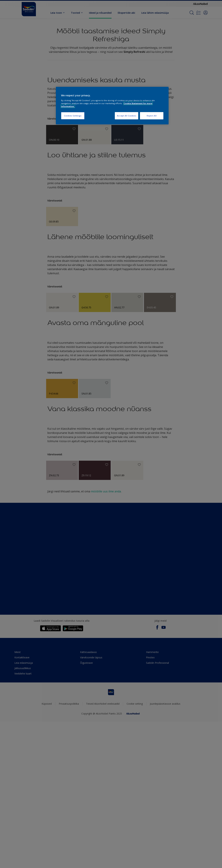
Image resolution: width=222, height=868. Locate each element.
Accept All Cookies (127, 116)
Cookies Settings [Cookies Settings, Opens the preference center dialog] (73, 116)
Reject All (152, 116)
